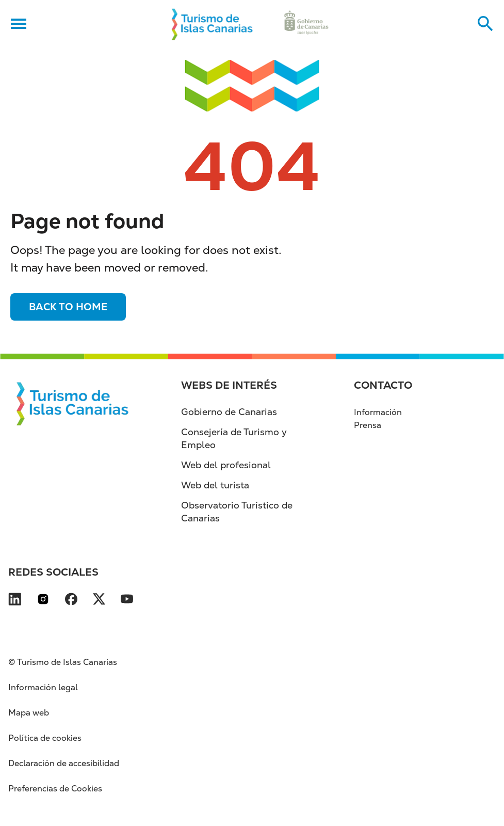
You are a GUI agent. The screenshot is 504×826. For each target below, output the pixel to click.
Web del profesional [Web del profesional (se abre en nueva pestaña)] (226, 465)
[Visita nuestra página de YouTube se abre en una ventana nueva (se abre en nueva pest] (127, 601)
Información (378, 412)
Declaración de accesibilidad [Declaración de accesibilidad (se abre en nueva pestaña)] (64, 763)
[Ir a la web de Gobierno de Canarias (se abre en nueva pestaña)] (306, 24)
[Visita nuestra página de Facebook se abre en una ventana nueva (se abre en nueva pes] (71, 601)
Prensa (368, 425)
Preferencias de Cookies (55, 789)
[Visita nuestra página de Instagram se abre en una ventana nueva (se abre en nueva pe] (43, 601)
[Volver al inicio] (213, 24)
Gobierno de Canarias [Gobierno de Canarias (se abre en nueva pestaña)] (229, 412)
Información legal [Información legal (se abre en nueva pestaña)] (43, 687)
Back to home (68, 307)
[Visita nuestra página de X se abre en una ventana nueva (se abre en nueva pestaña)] (99, 601)
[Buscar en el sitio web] (485, 24)
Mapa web (29, 713)
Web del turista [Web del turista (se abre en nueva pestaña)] (215, 485)
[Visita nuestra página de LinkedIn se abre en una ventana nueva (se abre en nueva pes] (15, 601)
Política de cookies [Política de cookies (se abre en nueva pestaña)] (45, 738)
